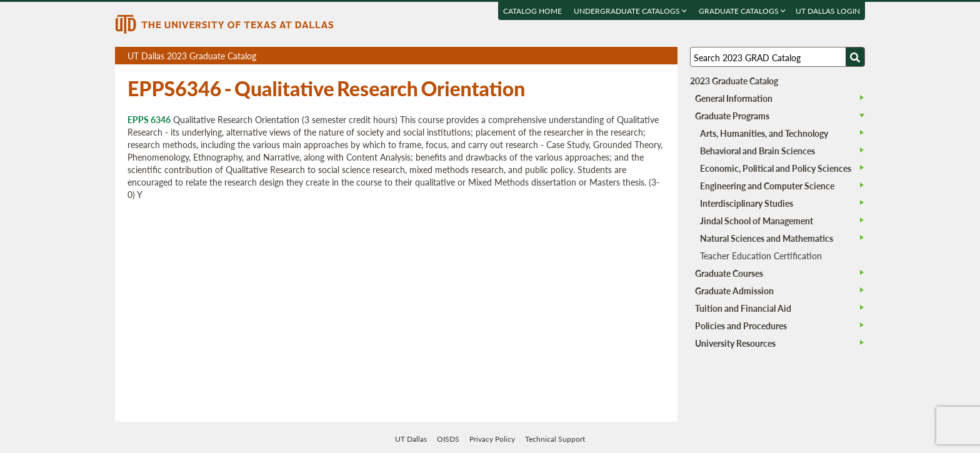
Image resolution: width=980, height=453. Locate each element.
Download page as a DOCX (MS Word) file (637, 56)
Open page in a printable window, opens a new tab (652, 56)
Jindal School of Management (757, 221)
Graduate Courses (729, 273)
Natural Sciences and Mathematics (767, 238)
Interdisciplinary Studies (747, 203)
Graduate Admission (734, 291)
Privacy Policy (492, 439)
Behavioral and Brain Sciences (757, 151)
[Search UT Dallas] (777, 57)
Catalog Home (532, 11)
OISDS (448, 439)
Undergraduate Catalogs (630, 11)
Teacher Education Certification (761, 256)
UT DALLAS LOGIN (828, 11)
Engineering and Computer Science (767, 186)
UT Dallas (411, 439)
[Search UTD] (855, 57)
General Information (734, 98)
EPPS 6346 (149, 119)
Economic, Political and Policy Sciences (776, 168)
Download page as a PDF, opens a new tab (623, 56)
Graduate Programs (732, 116)
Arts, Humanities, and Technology (764, 133)
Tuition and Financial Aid (743, 308)
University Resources (735, 343)
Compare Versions (666, 56)
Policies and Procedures (741, 326)
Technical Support (555, 439)
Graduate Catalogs (742, 11)
